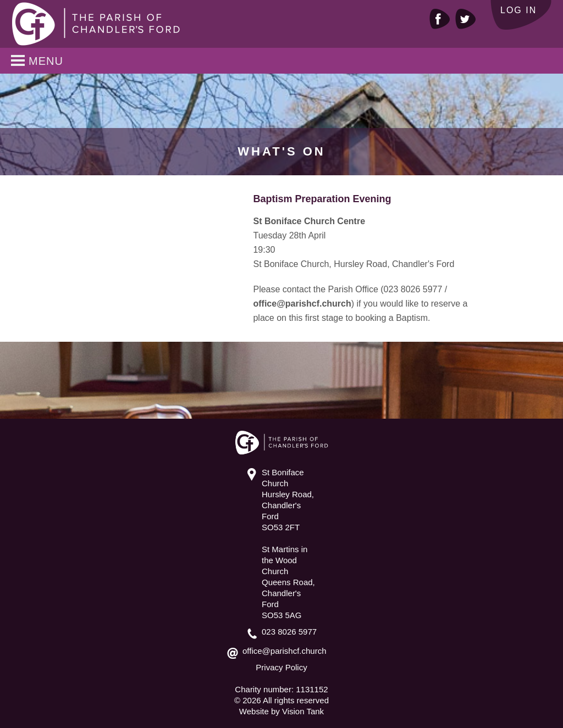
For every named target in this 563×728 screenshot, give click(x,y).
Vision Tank (303, 711)
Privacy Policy (281, 667)
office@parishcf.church (302, 304)
